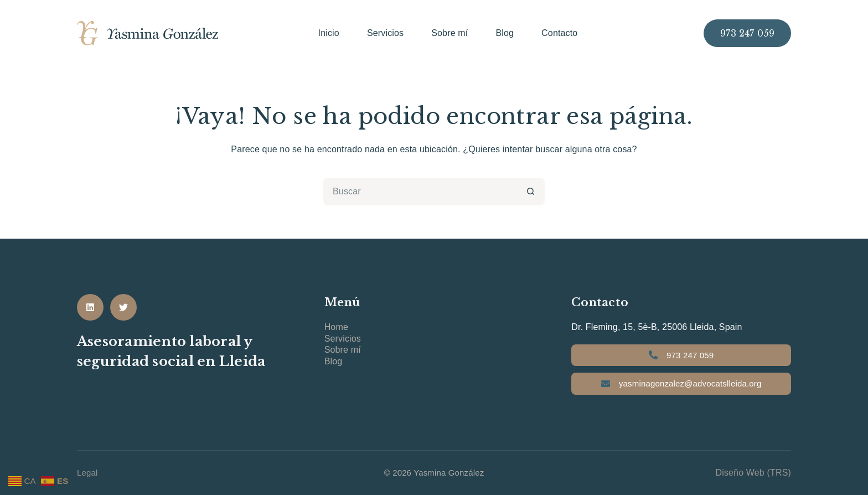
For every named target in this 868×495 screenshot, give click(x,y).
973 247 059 (747, 33)
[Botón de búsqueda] (531, 192)
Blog (505, 33)
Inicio (329, 33)
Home (336, 327)
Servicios (385, 33)
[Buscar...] (420, 192)
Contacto (559, 33)
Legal (87, 473)
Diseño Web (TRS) (753, 473)
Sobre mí (449, 33)
